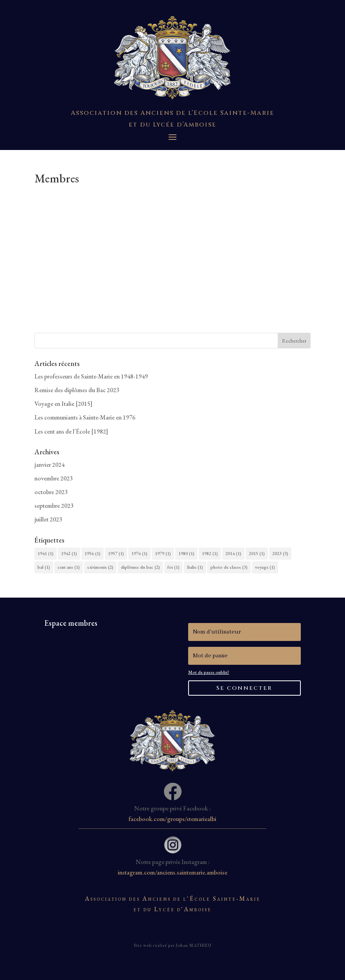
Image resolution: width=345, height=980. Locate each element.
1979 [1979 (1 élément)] (163, 553)
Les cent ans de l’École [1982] (71, 431)
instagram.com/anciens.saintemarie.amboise (172, 872)
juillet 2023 (48, 519)
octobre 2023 (51, 492)
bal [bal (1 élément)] (44, 567)
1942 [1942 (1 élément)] (69, 553)
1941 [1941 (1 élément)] (46, 553)
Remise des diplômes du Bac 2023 (77, 390)
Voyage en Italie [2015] (63, 404)
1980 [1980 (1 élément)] (186, 553)
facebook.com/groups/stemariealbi (172, 819)
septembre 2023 (54, 506)
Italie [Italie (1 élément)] (195, 567)
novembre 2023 (54, 478)
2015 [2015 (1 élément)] (257, 553)
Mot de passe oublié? (209, 672)
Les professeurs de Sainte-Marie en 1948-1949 (91, 376)
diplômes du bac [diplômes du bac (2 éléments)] (140, 567)
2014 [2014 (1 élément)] (233, 553)
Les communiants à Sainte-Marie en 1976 (85, 417)
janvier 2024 (49, 465)
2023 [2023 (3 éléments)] (280, 553)
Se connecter (244, 688)
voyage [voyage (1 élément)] (265, 567)
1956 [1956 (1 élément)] (93, 553)
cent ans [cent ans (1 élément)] (69, 567)
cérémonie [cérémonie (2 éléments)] (100, 567)
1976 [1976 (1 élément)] (139, 553)
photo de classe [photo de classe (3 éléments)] (229, 567)
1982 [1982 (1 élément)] (210, 553)
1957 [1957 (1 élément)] (116, 553)
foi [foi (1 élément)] (173, 567)
